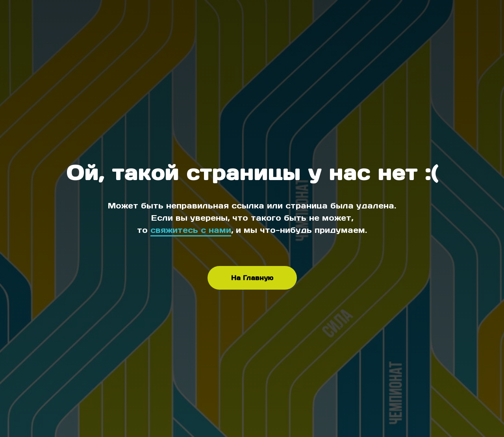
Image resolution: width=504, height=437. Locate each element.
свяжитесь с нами (191, 230)
